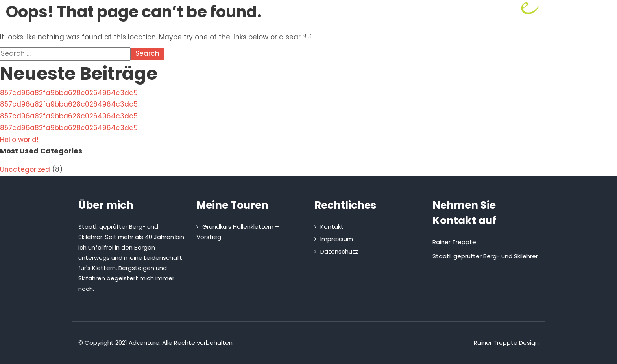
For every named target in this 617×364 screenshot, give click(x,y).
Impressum (337, 239)
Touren (295, 78)
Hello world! (19, 140)
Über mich (252, 78)
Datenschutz (339, 251)
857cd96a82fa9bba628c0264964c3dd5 (69, 93)
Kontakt (401, 78)
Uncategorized (25, 169)
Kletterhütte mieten (349, 78)
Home (214, 78)
